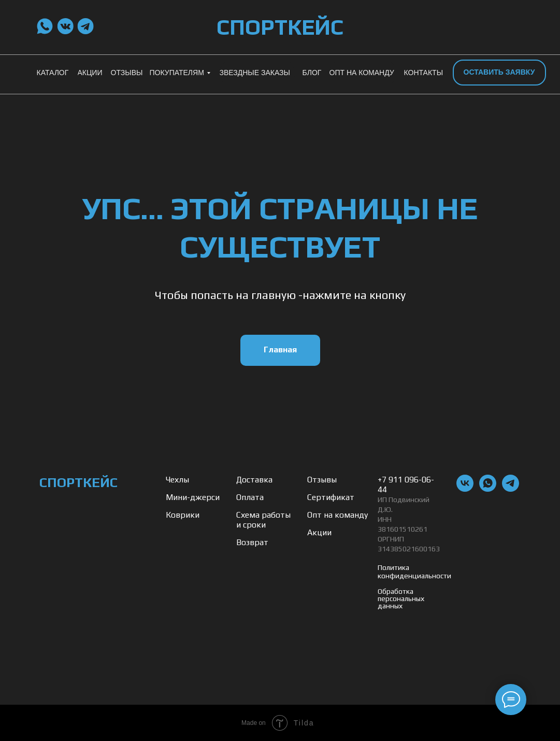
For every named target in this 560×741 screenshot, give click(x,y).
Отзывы (322, 480)
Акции (319, 532)
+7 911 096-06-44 (406, 484)
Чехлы (177, 480)
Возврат (252, 542)
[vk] (465, 489)
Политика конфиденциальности (414, 572)
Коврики (183, 515)
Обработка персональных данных (401, 598)
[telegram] (511, 489)
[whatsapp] (488, 489)
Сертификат (331, 497)
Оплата (250, 497)
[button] (499, 73)
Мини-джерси (193, 497)
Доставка (254, 480)
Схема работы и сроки (263, 520)
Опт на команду (338, 515)
